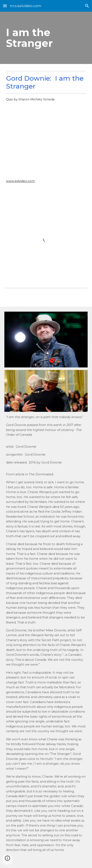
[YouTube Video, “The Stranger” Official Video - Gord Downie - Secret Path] (46, 145)
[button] (5, 6)
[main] (46, 38)
